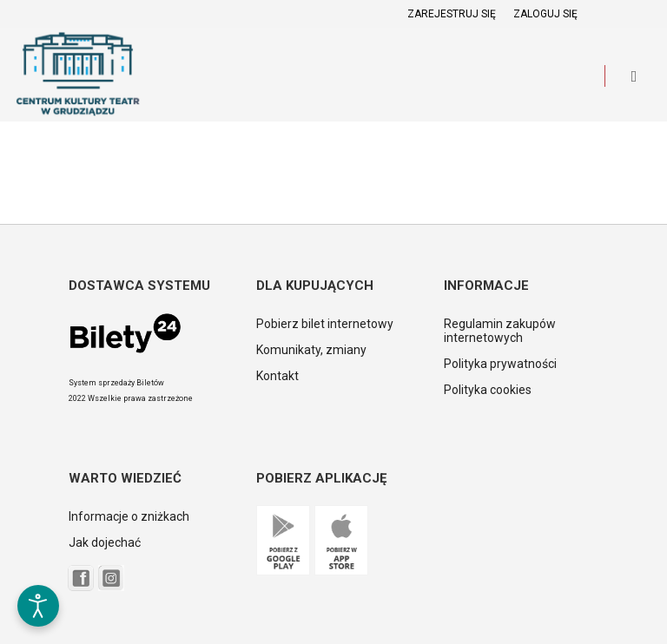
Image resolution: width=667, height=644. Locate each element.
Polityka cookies (488, 390)
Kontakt (277, 376)
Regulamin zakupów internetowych (500, 331)
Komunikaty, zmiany (311, 350)
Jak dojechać (105, 542)
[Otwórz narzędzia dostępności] (38, 606)
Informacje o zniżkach (129, 516)
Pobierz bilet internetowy (325, 324)
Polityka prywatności (500, 364)
